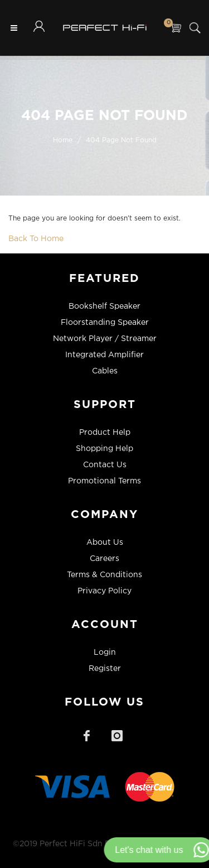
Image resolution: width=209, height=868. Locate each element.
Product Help (105, 433)
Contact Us (105, 465)
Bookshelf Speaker (104, 306)
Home (63, 140)
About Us (105, 543)
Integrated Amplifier (104, 355)
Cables (105, 371)
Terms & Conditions (104, 575)
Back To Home (36, 239)
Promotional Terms (104, 481)
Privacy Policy (104, 591)
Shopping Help (104, 449)
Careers (104, 559)
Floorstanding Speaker (105, 323)
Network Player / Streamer (105, 339)
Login (105, 653)
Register (105, 669)
